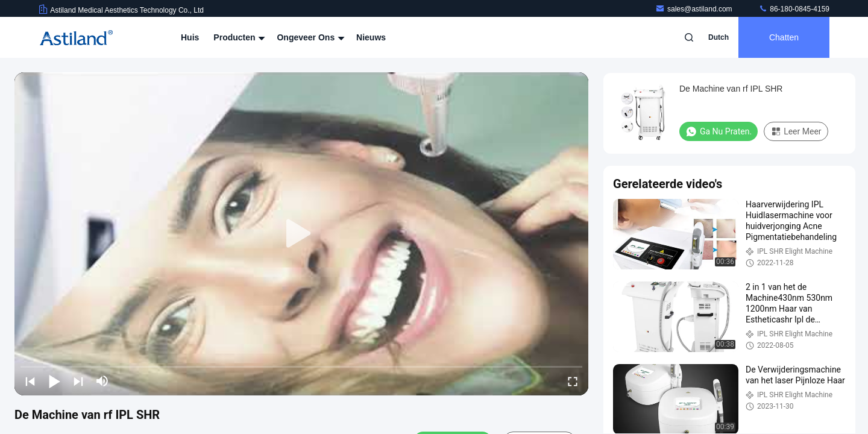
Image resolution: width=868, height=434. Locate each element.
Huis (190, 37)
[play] (301, 234)
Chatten (784, 37)
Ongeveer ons (309, 37)
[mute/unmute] (102, 381)
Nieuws (371, 37)
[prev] (30, 381)
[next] (78, 381)
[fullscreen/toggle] (573, 381)
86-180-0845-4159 (794, 9)
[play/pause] (54, 381)
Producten (238, 37)
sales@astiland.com (695, 9)
